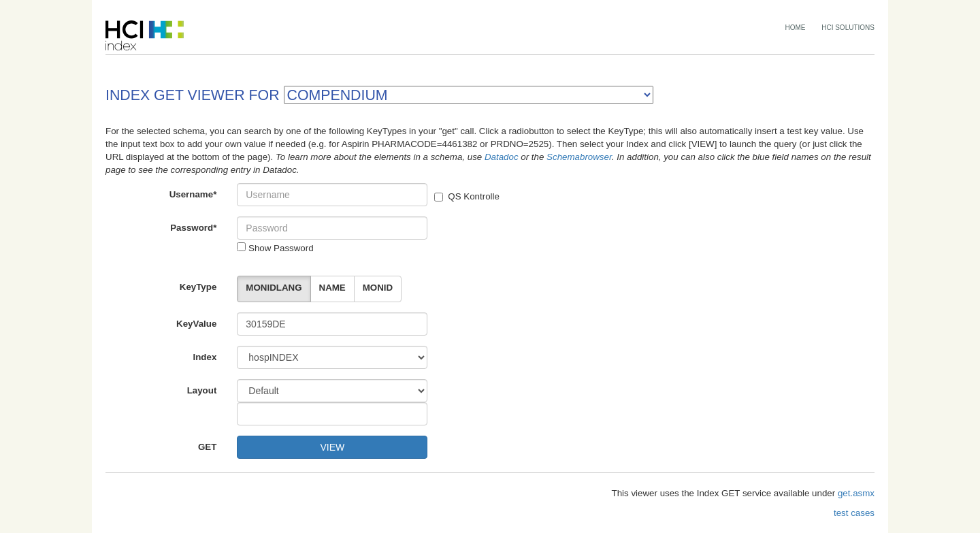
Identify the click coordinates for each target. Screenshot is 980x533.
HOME (796, 28)
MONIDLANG (274, 288)
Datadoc (502, 157)
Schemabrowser (579, 157)
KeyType (198, 287)
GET (207, 447)
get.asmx (856, 493)
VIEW (332, 447)
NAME (332, 288)
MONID (378, 288)
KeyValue (196, 324)
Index (205, 357)
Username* (193, 194)
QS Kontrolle (467, 196)
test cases (854, 513)
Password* (193, 228)
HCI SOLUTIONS (848, 28)
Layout (202, 390)
